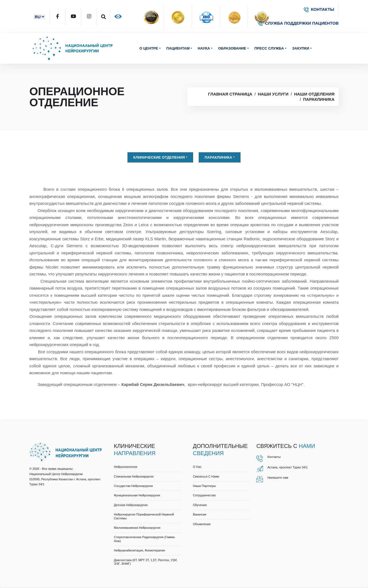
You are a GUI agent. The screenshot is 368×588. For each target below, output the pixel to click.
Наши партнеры (204, 486)
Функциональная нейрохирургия (137, 496)
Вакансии (200, 514)
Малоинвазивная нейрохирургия (137, 528)
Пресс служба (269, 48)
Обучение (200, 505)
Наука (204, 48)
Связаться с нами (206, 476)
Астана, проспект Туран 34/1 (287, 467)
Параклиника (319, 99)
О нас (197, 467)
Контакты (274, 457)
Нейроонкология (126, 467)
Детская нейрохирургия (131, 505)
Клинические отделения (159, 157)
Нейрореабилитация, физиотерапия (139, 551)
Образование (232, 48)
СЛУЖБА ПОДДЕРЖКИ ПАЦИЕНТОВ (298, 23)
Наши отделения (314, 94)
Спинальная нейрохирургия (134, 476)
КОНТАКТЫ (319, 9)
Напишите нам (278, 478)
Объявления (202, 524)
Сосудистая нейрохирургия (133, 486)
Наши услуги (273, 94)
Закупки (301, 48)
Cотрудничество (204, 496)
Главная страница (230, 94)
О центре (149, 48)
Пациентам (178, 48)
